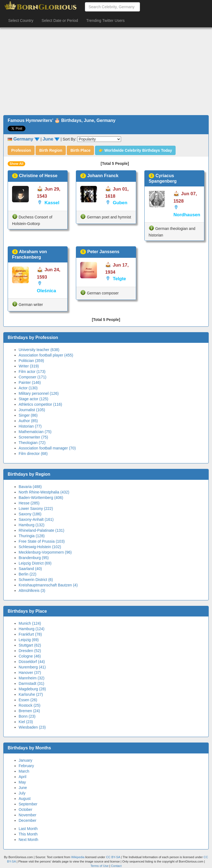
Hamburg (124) (31, 629)
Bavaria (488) (30, 487)
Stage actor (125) (33, 399)
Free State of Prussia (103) (42, 541)
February (26, 766)
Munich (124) (30, 623)
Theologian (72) (32, 443)
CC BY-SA (113, 857)
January (25, 760)
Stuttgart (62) (30, 645)
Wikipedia (78, 857)
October (25, 809)
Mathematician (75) (35, 432)
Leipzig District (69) (35, 563)
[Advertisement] (106, 71)
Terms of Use (100, 866)
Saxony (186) (30, 514)
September (28, 804)
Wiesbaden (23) (32, 727)
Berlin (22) (28, 574)
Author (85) (28, 421)
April (22, 777)
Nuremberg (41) (32, 667)
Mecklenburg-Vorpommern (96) (45, 552)
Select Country (21, 21)
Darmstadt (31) (31, 683)
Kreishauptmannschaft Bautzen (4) (48, 585)
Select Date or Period (60, 21)
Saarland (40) (30, 569)
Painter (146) (30, 382)
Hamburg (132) (31, 525)
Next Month (28, 840)
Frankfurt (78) (30, 634)
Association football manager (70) (47, 448)
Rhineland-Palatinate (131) (41, 530)
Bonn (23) (27, 716)
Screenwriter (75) (33, 437)
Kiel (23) (26, 722)
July (22, 793)
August (25, 799)
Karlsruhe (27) (31, 694)
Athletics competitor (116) (40, 404)
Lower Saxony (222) (36, 508)
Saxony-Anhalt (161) (36, 519)
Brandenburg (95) (34, 558)
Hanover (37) (30, 673)
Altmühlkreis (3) (32, 591)
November (28, 815)
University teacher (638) (39, 350)
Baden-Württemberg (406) (41, 498)
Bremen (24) (29, 711)
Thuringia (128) (32, 536)
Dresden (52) (30, 651)
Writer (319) (29, 366)
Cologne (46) (30, 656)
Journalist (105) (32, 410)
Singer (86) (28, 415)
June (23, 788)
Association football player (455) (46, 355)
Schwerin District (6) (36, 580)
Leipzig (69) (29, 640)
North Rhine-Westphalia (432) (44, 492)
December (28, 820)
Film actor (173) (32, 372)
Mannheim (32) (31, 678)
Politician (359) (31, 361)
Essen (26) (28, 700)
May (22, 782)
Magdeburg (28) (32, 689)
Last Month (28, 829)
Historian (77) (30, 426)
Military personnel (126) (39, 393)
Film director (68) (33, 454)
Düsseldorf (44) (32, 662)
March (24, 771)
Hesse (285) (29, 503)
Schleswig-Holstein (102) (40, 547)
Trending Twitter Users (105, 21)
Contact (116, 866)
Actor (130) (28, 388)
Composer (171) (32, 377)
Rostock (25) (29, 705)
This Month (28, 834)
